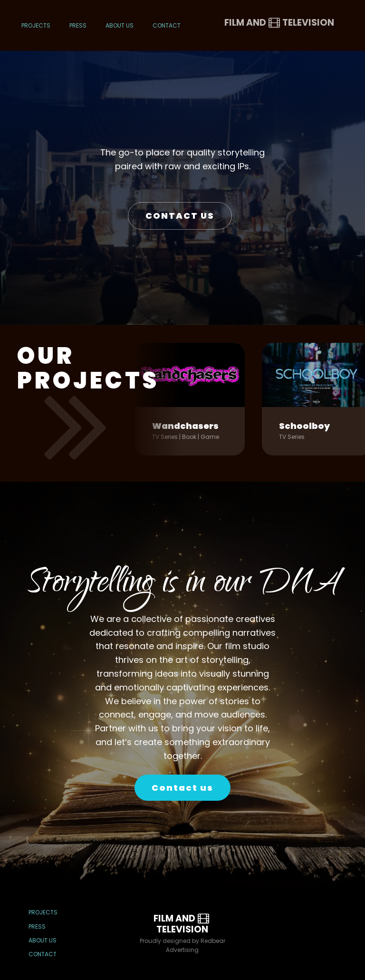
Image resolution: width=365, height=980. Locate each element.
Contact (167, 25)
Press (78, 25)
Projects (36, 25)
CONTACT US (180, 216)
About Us (120, 25)
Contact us (182, 788)
